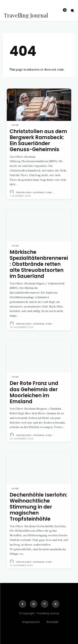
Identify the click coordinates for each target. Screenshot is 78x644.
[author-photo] (12, 192)
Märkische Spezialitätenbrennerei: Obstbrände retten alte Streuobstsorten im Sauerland (39, 264)
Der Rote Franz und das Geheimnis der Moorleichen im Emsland (34, 392)
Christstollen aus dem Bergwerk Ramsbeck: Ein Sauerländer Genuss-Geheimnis (38, 140)
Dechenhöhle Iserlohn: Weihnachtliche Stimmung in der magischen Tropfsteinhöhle (38, 507)
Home (15, 125)
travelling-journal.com (34, 192)
